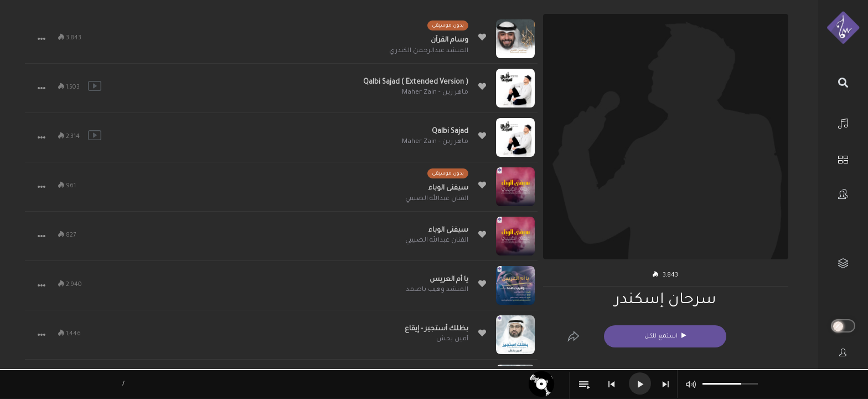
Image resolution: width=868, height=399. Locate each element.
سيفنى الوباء (448, 188)
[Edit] (573, 336)
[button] (42, 39)
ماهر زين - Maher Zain (435, 93)
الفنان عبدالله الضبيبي (437, 199)
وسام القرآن (449, 40)
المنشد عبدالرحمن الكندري (429, 51)
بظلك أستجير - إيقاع (436, 329)
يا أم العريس (449, 280)
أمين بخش (452, 339)
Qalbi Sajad (450, 132)
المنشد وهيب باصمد (437, 290)
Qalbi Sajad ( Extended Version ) (416, 83)
